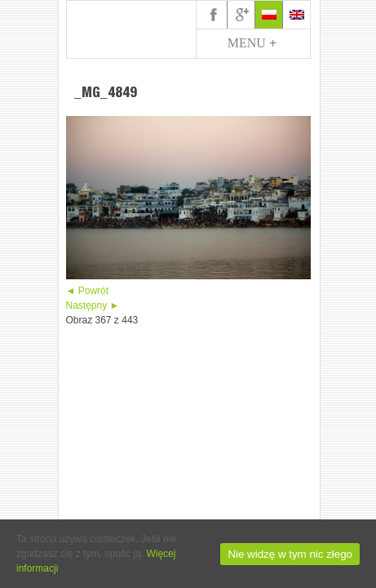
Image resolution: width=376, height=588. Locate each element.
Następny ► (93, 305)
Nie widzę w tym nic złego (290, 554)
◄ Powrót (88, 291)
